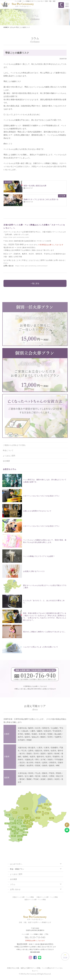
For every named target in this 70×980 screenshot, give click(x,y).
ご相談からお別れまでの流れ (14, 445)
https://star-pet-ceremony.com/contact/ (32, 266)
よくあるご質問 (9, 456)
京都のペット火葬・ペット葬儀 (23, 897)
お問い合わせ (15, 889)
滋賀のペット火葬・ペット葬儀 (35, 900)
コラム (13, 884)
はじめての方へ (16, 864)
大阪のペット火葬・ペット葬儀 (47, 897)
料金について (8, 450)
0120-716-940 (16, 245)
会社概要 (6, 461)
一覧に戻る (35, 283)
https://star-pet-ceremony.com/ (16, 237)
